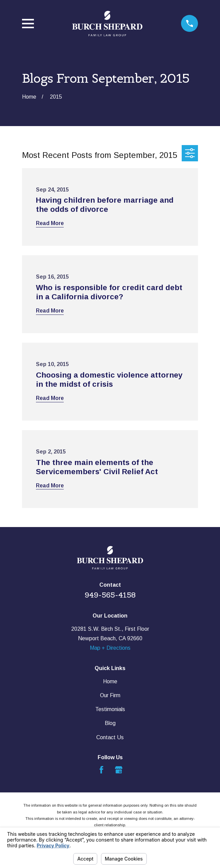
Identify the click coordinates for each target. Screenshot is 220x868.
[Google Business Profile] (119, 770)
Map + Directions (110, 648)
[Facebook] (101, 770)
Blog (110, 723)
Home (110, 681)
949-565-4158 (110, 595)
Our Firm (110, 695)
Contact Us (110, 737)
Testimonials (110, 709)
